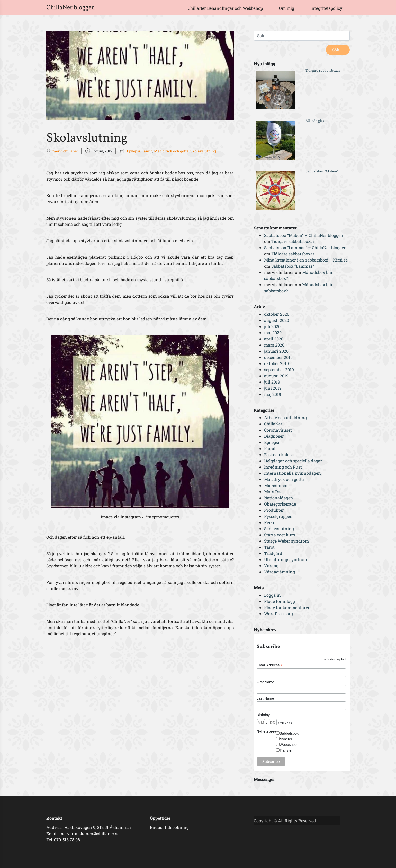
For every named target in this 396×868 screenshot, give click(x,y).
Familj (147, 151)
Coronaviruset (278, 430)
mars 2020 (274, 345)
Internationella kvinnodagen (292, 473)
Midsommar (276, 485)
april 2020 (274, 339)
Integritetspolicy (326, 8)
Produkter (274, 510)
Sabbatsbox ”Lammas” (293, 266)
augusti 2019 (276, 376)
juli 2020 (272, 326)
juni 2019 (273, 388)
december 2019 (278, 357)
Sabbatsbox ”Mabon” (322, 171)
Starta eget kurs (280, 535)
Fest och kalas (278, 455)
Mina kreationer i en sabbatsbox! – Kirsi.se (306, 260)
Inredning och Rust (283, 467)
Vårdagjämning (280, 572)
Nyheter (286, 739)
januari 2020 (276, 351)
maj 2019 (273, 394)
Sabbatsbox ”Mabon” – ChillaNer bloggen (304, 235)
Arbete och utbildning (285, 418)
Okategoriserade (280, 504)
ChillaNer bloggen (71, 8)
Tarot (269, 547)
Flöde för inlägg (280, 601)
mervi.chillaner (65, 151)
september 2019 (279, 370)
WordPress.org (278, 614)
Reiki (269, 522)
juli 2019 (272, 382)
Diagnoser (274, 436)
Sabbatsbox (289, 733)
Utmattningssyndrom (286, 559)
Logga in (272, 595)
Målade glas (315, 121)
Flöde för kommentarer (287, 607)
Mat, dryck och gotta (171, 151)
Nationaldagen (279, 498)
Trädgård (273, 553)
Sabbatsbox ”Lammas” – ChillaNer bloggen (305, 248)
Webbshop (288, 745)
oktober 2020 (277, 314)
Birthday (263, 715)
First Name (265, 682)
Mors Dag (273, 492)
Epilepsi (133, 151)
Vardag (271, 566)
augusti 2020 (277, 320)
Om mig (287, 8)
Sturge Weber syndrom (286, 541)
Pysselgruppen (278, 516)
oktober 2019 (276, 363)
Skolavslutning (203, 151)
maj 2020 (273, 333)
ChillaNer (273, 424)
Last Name (265, 698)
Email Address (270, 665)
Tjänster (286, 750)
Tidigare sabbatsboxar (323, 71)
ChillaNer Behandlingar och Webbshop (225, 8)
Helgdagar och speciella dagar (293, 461)
